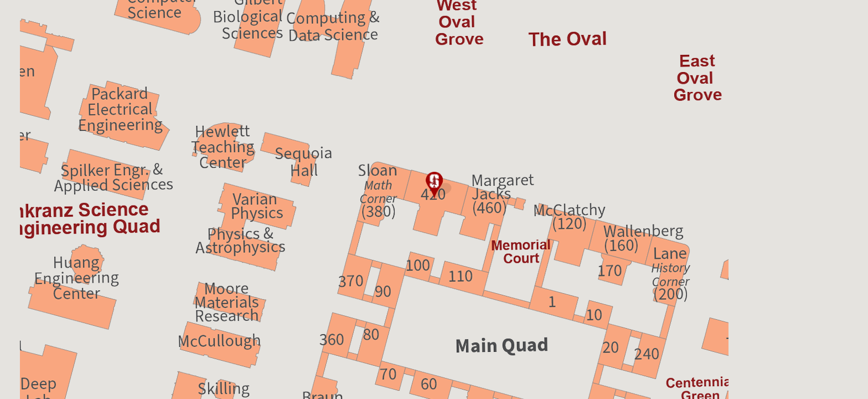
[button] (434, 186)
